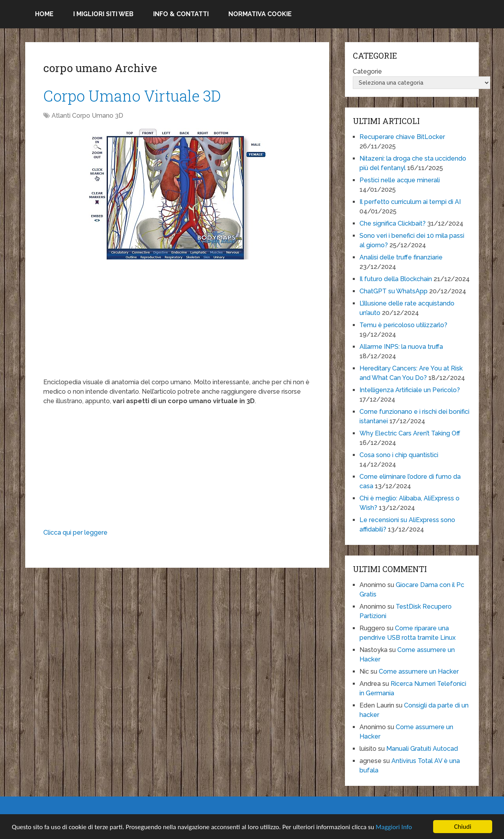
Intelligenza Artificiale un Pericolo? (410, 390)
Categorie (367, 71)
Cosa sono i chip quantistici (399, 455)
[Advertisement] (177, 322)
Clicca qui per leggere (75, 532)
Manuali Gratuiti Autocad (422, 749)
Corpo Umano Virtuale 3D (132, 96)
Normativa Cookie (260, 14)
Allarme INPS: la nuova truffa (401, 347)
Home (44, 14)
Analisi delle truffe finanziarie (401, 257)
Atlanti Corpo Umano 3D (87, 116)
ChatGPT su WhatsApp (394, 291)
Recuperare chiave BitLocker (402, 137)
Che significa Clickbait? (393, 223)
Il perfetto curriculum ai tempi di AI (410, 202)
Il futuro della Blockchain (396, 279)
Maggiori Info (394, 827)
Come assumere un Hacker (419, 671)
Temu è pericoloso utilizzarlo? (403, 325)
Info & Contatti (181, 14)
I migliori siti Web (103, 14)
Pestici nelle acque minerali (400, 180)
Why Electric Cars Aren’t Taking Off (410, 433)
